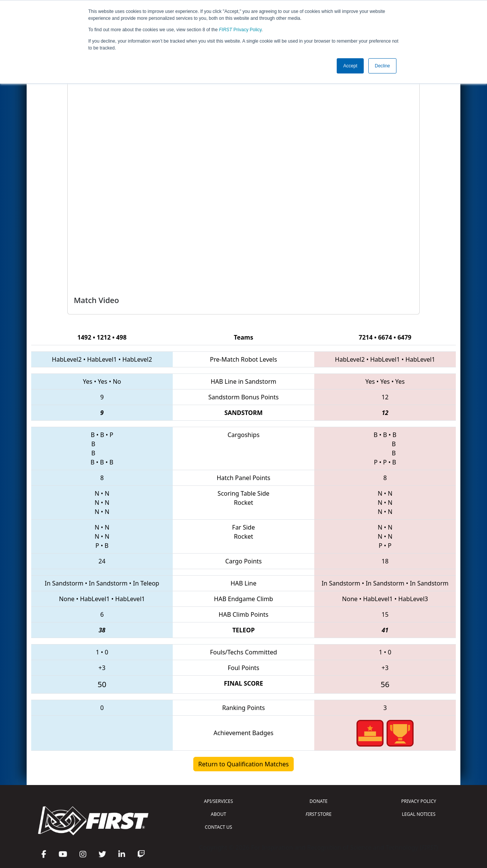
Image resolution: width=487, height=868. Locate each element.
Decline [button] (382, 66)
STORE (318, 814)
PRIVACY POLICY (419, 801)
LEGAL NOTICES (419, 814)
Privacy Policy (240, 30)
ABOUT (218, 814)
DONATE (319, 801)
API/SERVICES (218, 801)
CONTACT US (218, 827)
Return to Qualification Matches (243, 764)
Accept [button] (350, 66)
